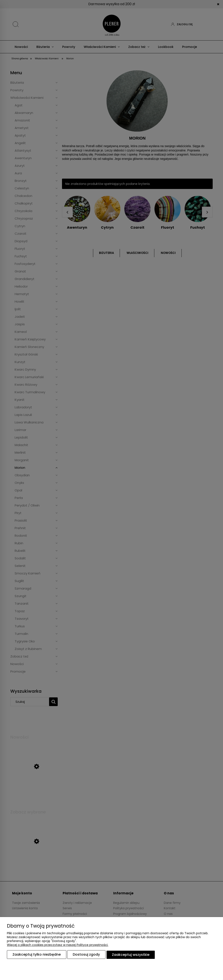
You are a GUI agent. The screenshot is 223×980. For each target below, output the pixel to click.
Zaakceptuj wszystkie (131, 955)
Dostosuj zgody (86, 955)
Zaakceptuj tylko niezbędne (37, 955)
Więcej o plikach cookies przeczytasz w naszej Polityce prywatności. (58, 945)
